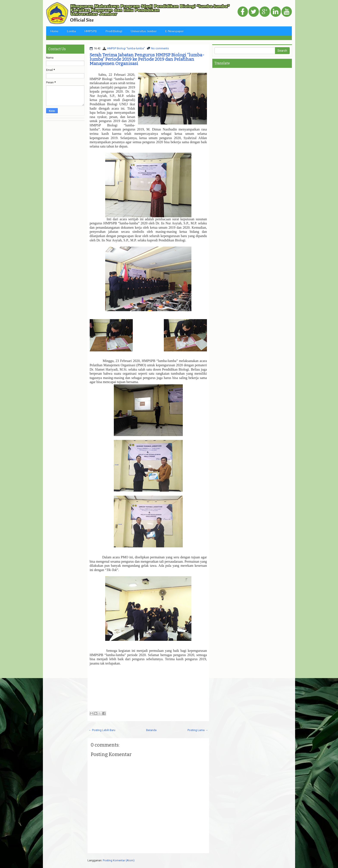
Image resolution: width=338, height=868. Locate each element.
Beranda (151, 730)
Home (54, 31)
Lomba (71, 31)
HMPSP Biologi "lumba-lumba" (126, 48)
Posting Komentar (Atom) (119, 860)
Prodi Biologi (114, 31)
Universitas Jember (144, 31)
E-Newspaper (174, 31)
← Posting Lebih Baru (102, 730)
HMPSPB (91, 31)
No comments (160, 48)
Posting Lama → (198, 730)
